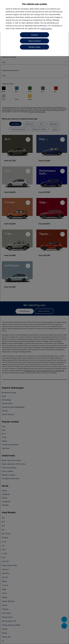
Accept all (34, 35)
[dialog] (34, 322)
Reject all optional (34, 41)
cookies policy (46, 28)
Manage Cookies (34, 47)
